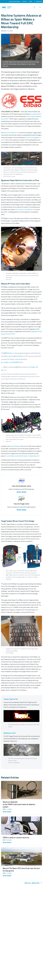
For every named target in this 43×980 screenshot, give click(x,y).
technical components (11, 133)
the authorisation (36, 114)
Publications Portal (15, 2)
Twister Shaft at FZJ (11, 699)
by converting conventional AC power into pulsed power (22, 456)
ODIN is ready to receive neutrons (16, 838)
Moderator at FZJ (10, 733)
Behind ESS (38, 2)
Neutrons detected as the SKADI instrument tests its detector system (19, 804)
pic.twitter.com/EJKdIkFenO (12, 362)
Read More (21, 492)
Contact (25, 2)
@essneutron (19, 356)
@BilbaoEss (8, 353)
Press (30, 2)
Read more (7, 812)
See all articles (33, 883)
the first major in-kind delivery (24, 210)
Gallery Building (15, 446)
